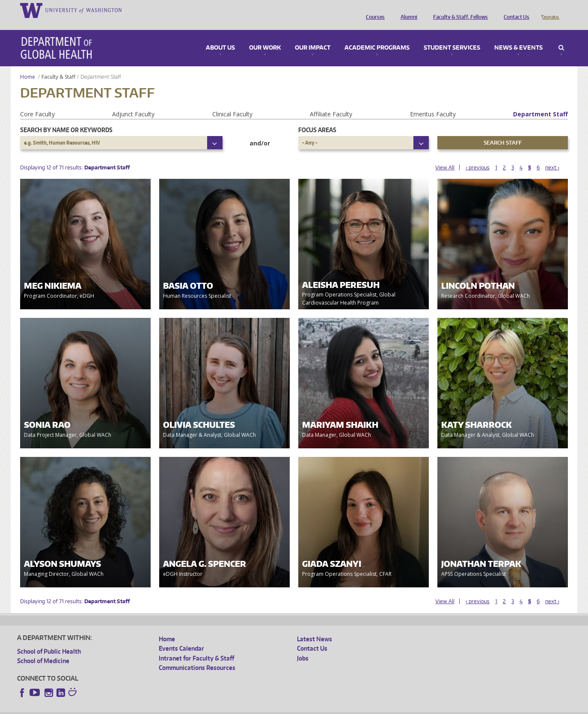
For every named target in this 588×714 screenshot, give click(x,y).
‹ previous (478, 156)
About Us (220, 36)
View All (445, 156)
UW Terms (165, 707)
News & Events (518, 36)
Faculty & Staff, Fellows (458, 10)
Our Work (265, 36)
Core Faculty (37, 102)
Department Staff (540, 102)
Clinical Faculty (232, 102)
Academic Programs (377, 36)
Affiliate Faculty (331, 102)
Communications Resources (197, 656)
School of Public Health (49, 639)
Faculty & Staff (58, 65)
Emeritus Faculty (433, 102)
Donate (550, 10)
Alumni (407, 10)
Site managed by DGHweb (216, 707)
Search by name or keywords (66, 118)
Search (561, 36)
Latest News (315, 627)
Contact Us (514, 10)
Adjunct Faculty (133, 102)
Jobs (303, 646)
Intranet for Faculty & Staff (196, 646)
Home (28, 65)
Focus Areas (317, 118)
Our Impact (313, 36)
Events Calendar (181, 636)
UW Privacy (131, 707)
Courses (373, 10)
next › (552, 156)
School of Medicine (43, 649)
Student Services (452, 36)
